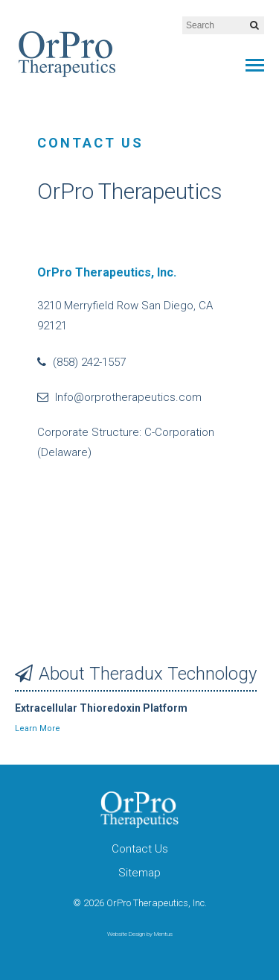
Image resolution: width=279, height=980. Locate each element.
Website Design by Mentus (140, 934)
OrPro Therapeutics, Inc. (67, 54)
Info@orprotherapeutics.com (119, 397)
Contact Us (140, 849)
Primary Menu (255, 65)
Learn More (38, 728)
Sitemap (139, 873)
